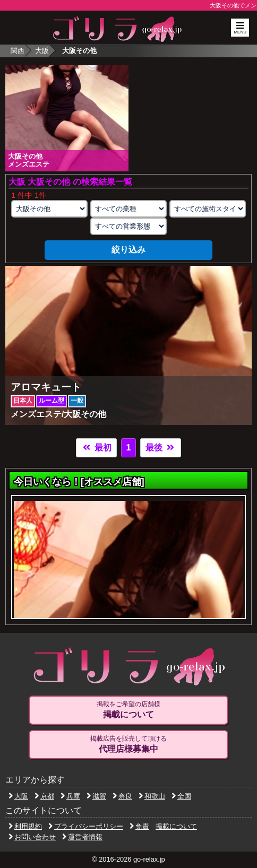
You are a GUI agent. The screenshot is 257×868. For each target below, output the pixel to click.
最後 (160, 448)
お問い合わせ (32, 837)
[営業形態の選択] (129, 226)
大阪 (42, 51)
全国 (181, 796)
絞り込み (128, 250)
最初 (96, 448)
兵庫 (70, 796)
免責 (139, 826)
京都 (44, 796)
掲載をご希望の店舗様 (128, 710)
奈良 (122, 796)
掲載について (176, 826)
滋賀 (96, 796)
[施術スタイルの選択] (208, 209)
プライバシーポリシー (86, 826)
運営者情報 (82, 837)
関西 (18, 51)
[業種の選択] (129, 209)
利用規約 (25, 826)
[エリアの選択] (50, 209)
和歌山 (152, 796)
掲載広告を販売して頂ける (128, 744)
